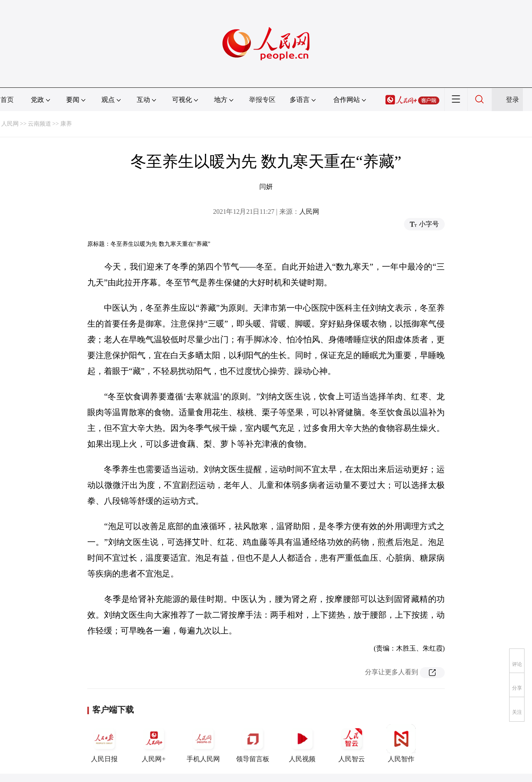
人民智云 (352, 743)
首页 (7, 100)
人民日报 (104, 743)
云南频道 (39, 124)
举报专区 (262, 100)
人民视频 (302, 743)
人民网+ (154, 743)
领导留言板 (253, 743)
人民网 (10, 124)
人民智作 (401, 743)
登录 (512, 100)
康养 (66, 124)
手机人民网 (203, 743)
